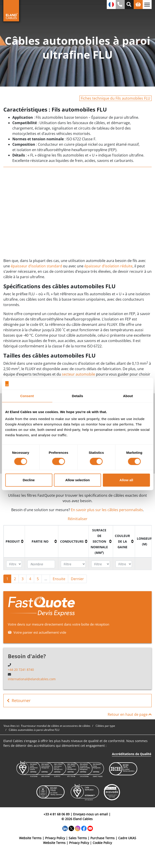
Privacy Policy (55, 838)
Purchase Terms (103, 838)
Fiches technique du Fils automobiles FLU (116, 98)
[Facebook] (84, 828)
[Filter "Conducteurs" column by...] (73, 564)
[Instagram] (78, 828)
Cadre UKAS (127, 838)
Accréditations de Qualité (132, 754)
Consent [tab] (27, 396)
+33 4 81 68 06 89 (57, 814)
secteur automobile (79, 374)
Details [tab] (78, 396)
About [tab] (128, 396)
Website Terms (30, 838)
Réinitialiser (78, 519)
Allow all (126, 480)
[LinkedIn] (65, 828)
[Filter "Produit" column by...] (14, 564)
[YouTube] (90, 828)
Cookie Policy (102, 843)
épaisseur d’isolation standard (36, 266)
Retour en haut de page (130, 714)
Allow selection (77, 480)
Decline (29, 480)
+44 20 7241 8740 (21, 670)
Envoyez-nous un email (91, 814)
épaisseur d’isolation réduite (108, 266)
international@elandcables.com (32, 679)
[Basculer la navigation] (147, 4)
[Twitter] (71, 828)
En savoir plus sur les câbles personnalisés (107, 510)
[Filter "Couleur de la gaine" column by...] (124, 564)
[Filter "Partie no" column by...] (41, 564)
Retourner (19, 701)
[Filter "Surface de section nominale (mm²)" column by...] (101, 564)
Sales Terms (78, 838)
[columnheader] (14, 541)
